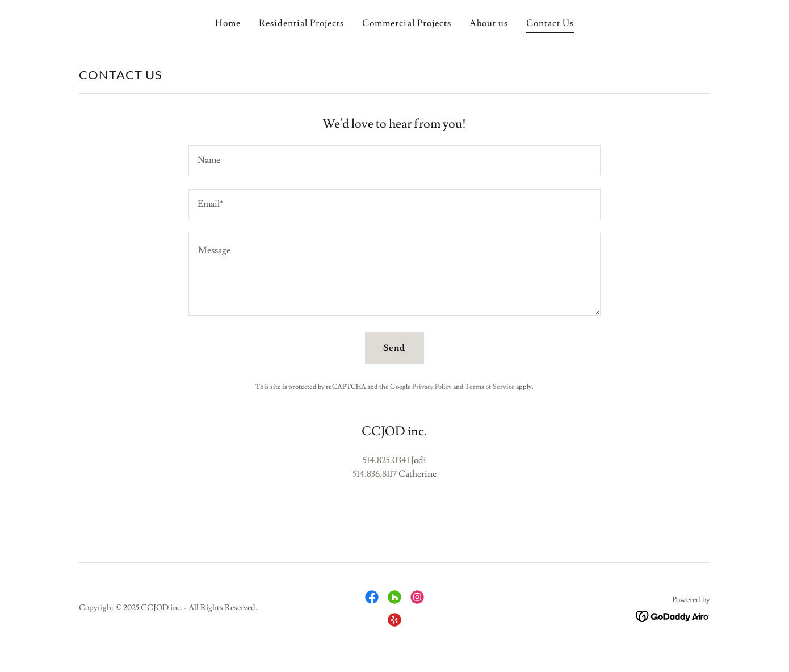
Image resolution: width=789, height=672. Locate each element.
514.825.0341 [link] (386, 460)
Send (394, 348)
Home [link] (228, 23)
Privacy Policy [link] (432, 387)
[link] (372, 597)
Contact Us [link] (550, 23)
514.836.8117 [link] (375, 474)
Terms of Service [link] (490, 387)
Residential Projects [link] (301, 23)
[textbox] (394, 160)
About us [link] (489, 23)
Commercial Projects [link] (406, 23)
